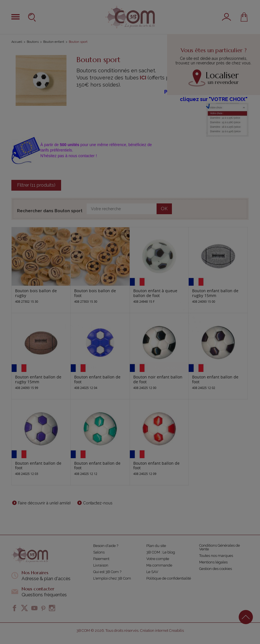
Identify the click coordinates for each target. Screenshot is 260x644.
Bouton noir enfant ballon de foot (158, 379)
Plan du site (156, 546)
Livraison (101, 565)
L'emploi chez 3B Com (112, 578)
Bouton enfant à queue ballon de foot (155, 293)
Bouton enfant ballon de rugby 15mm (215, 293)
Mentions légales (213, 562)
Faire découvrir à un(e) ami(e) (44, 503)
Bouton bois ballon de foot (95, 293)
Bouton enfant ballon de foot (97, 379)
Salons (99, 552)
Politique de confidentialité (169, 578)
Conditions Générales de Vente (220, 547)
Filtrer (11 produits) (36, 185)
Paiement (101, 559)
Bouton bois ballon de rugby (36, 293)
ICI (143, 78)
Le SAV (152, 572)
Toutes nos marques (216, 556)
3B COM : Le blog (161, 552)
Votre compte (158, 559)
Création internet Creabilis (162, 631)
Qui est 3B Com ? (107, 572)
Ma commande (159, 565)
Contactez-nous (98, 503)
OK (164, 209)
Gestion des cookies (216, 569)
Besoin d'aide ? (106, 546)
